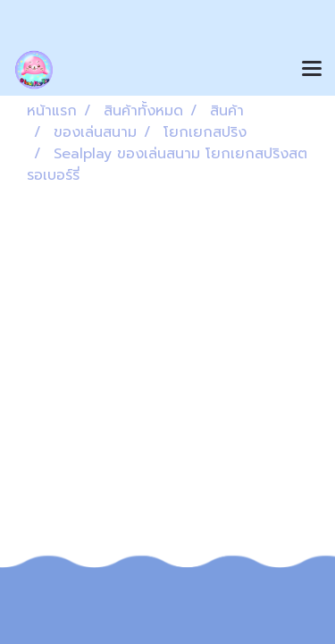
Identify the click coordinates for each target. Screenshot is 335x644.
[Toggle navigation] (312, 70)
